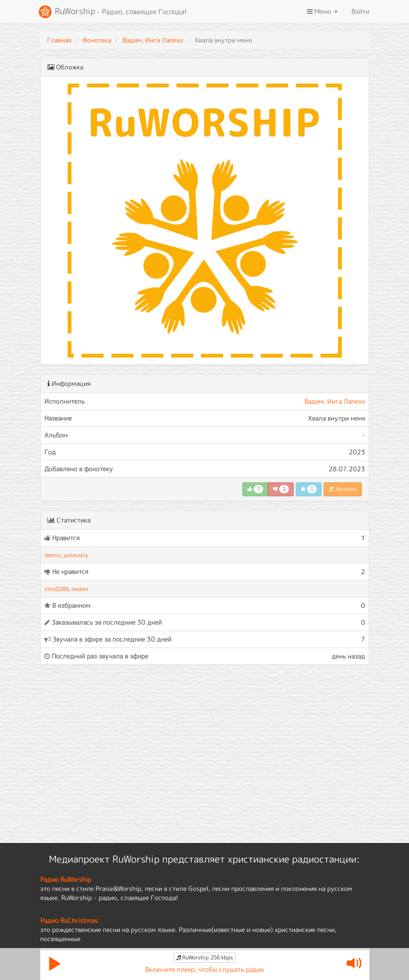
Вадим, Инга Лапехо (153, 40)
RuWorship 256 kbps (205, 957)
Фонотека (97, 40)
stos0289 (56, 589)
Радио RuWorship (66, 879)
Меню (322, 11)
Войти (360, 11)
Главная (59, 40)
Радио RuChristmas (69, 920)
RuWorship (112, 12)
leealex (80, 589)
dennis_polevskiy (66, 555)
